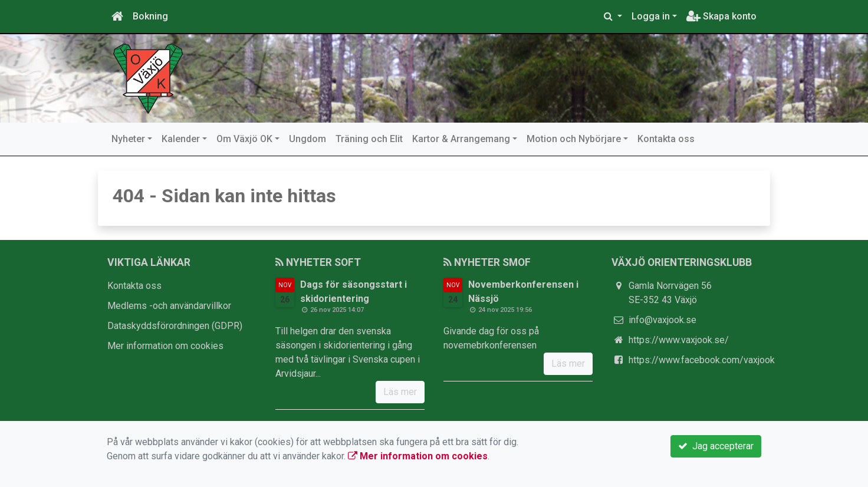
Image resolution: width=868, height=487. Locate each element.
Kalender (181, 139)
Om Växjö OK (244, 139)
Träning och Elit (369, 139)
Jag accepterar (716, 446)
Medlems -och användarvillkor (169, 306)
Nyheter (128, 139)
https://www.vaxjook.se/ (679, 340)
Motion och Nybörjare (574, 139)
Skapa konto (721, 16)
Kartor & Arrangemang (461, 139)
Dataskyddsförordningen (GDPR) (175, 326)
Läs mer (400, 392)
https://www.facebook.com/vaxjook (702, 360)
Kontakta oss (666, 139)
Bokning (150, 16)
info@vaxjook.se (662, 320)
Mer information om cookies (165, 346)
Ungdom (308, 139)
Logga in (651, 16)
